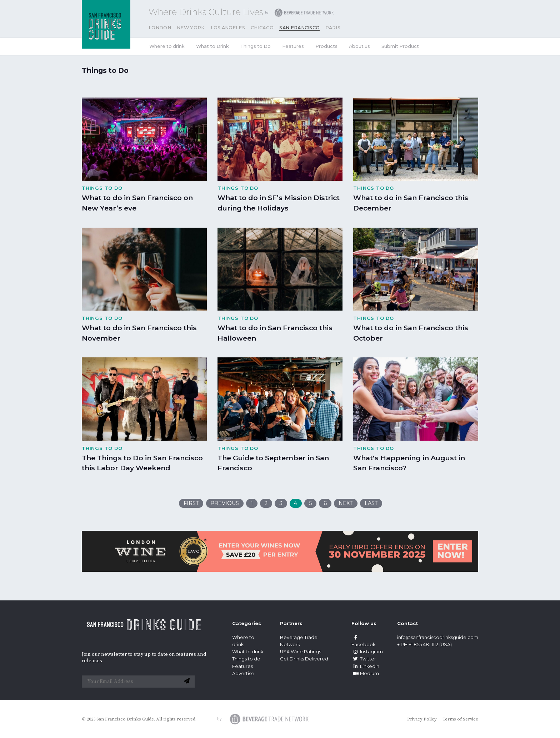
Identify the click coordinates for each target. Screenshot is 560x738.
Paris (333, 28)
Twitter (364, 659)
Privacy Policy (422, 719)
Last (371, 503)
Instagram (367, 652)
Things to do (246, 659)
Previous (225, 503)
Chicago (262, 28)
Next (346, 503)
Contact (407, 623)
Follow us (364, 623)
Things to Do (256, 46)
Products (326, 46)
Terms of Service (460, 719)
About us (359, 46)
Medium (365, 673)
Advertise (243, 673)
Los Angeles (228, 28)
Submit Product (400, 46)
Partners (291, 623)
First (191, 503)
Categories (247, 623)
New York (191, 28)
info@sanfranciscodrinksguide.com (438, 637)
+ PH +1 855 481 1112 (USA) (424, 645)
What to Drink (212, 46)
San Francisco (299, 28)
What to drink (248, 652)
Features (293, 46)
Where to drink (167, 46)
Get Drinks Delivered (305, 659)
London (160, 28)
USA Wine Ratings (301, 652)
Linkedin (365, 666)
